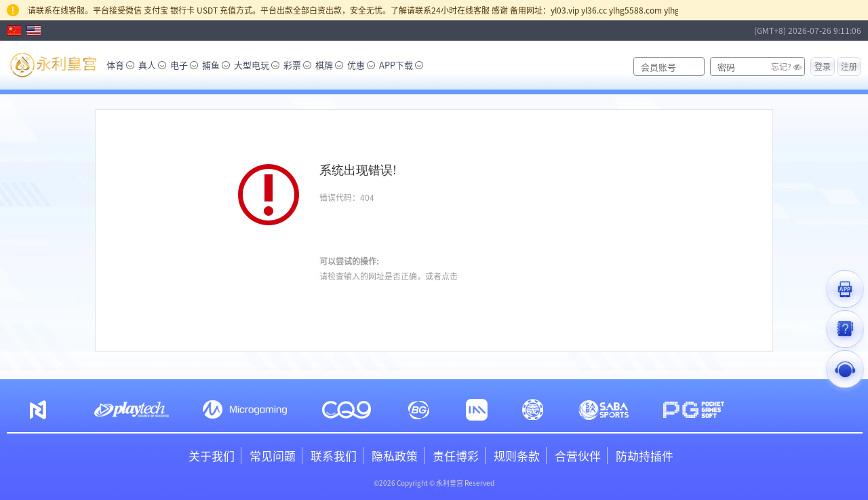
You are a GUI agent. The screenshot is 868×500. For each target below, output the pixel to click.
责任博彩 (456, 456)
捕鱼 (216, 65)
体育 (120, 65)
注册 (849, 66)
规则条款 (517, 456)
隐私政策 (395, 456)
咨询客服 (476, 276)
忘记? (781, 66)
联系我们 (334, 456)
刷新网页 (360, 229)
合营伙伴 (578, 456)
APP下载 (401, 65)
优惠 (361, 65)
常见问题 (273, 456)
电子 (184, 65)
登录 (823, 66)
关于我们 (212, 456)
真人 (152, 65)
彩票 (297, 65)
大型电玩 (257, 65)
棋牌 (329, 65)
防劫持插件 (645, 456)
